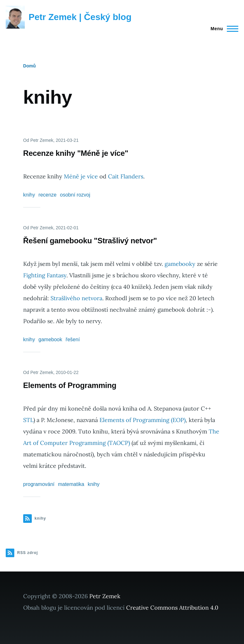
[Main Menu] (223, 29)
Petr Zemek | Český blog (80, 17)
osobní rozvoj (75, 195)
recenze (47, 195)
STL (28, 420)
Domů (30, 66)
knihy (29, 195)
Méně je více (81, 176)
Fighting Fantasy (45, 275)
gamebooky (180, 264)
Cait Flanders (126, 176)
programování (39, 484)
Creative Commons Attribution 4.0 (172, 608)
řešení (73, 339)
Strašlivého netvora (76, 298)
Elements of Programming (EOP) (142, 420)
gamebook (50, 339)
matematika (71, 484)
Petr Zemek (105, 596)
